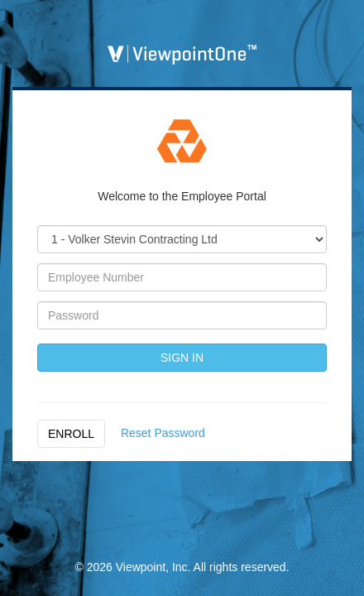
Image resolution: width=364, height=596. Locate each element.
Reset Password (163, 433)
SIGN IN (182, 358)
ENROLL (71, 434)
